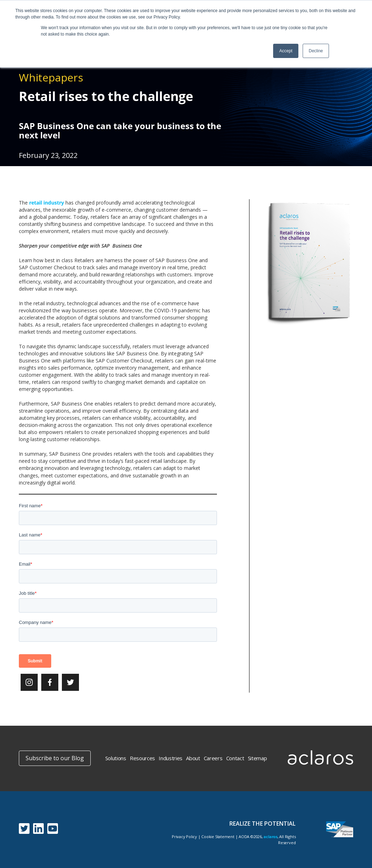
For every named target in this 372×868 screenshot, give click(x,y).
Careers (213, 758)
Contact (235, 758)
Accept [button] (286, 51)
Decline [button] (316, 51)
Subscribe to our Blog (55, 758)
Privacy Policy (184, 837)
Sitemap (257, 758)
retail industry (47, 203)
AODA (244, 837)
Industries (171, 758)
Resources (142, 758)
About (193, 758)
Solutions (116, 758)
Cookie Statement (218, 837)
